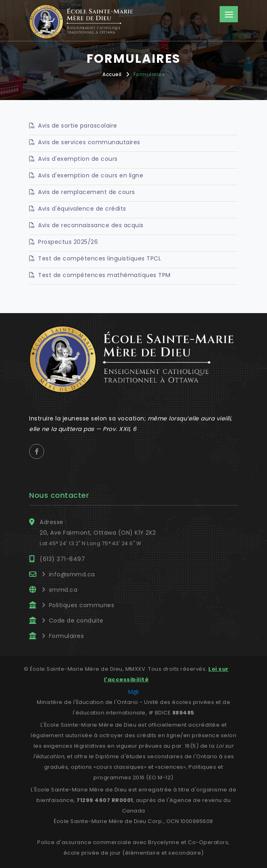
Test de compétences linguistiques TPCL (100, 258)
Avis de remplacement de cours (87, 192)
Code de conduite (76, 621)
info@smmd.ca (72, 574)
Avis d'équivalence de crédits (82, 209)
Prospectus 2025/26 (68, 242)
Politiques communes (82, 605)
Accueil (112, 74)
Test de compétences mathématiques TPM (104, 275)
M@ (134, 692)
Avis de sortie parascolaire (78, 126)
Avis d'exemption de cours (78, 159)
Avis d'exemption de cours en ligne (91, 175)
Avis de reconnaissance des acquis (91, 225)
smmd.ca (63, 590)
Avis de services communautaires (89, 142)
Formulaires (149, 74)
